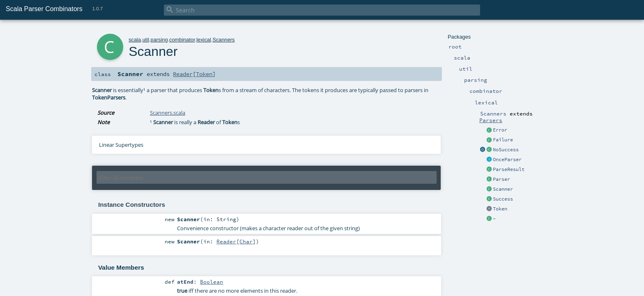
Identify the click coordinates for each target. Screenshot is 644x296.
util (146, 40)
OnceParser (507, 160)
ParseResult (509, 169)
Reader (183, 74)
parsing (159, 40)
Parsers (491, 120)
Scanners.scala (168, 113)
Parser (501, 179)
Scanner (503, 189)
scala (135, 40)
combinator (182, 40)
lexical (204, 40)
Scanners (223, 40)
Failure (503, 140)
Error (500, 130)
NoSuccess (506, 150)
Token (500, 209)
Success (503, 199)
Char (246, 241)
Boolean (212, 282)
